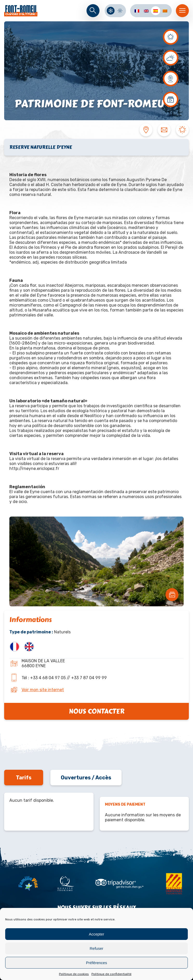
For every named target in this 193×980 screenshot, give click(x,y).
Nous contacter (97, 711)
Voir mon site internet (43, 690)
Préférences (97, 963)
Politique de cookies (74, 974)
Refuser (97, 948)
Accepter (97, 934)
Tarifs (24, 778)
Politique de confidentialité (111, 974)
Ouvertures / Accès (86, 778)
